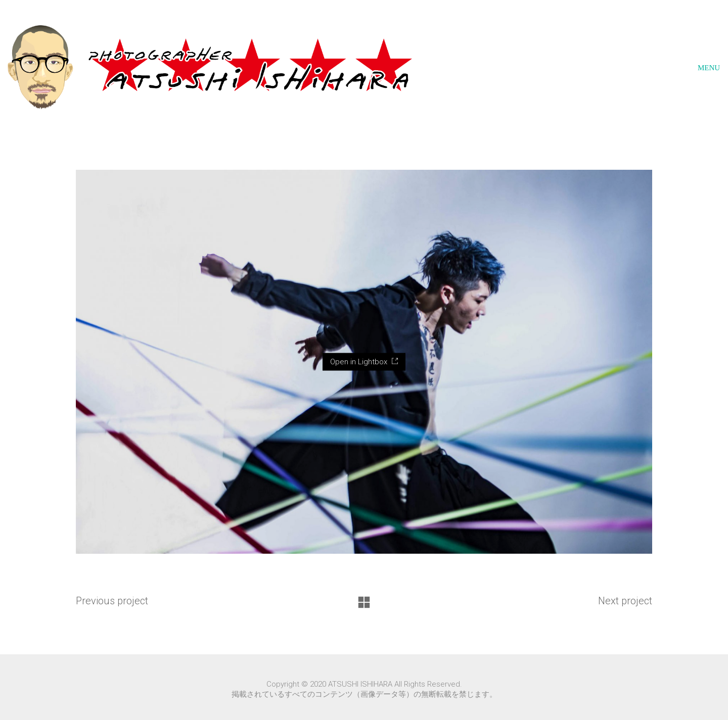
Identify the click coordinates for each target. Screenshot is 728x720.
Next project (625, 601)
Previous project (112, 601)
